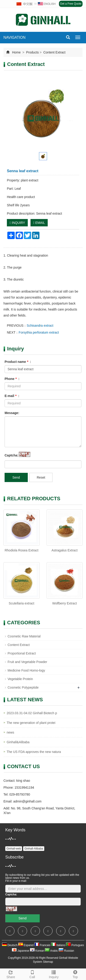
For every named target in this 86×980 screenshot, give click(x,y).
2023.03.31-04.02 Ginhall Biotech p (32, 713)
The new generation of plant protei (31, 723)
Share (11, 974)
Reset (41, 477)
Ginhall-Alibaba (34, 849)
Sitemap (48, 962)
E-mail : (12, 396)
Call (32, 974)
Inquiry (54, 974)
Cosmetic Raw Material (24, 636)
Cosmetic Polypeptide (23, 687)
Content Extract (54, 52)
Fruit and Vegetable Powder (27, 662)
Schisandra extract (40, 326)
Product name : (18, 362)
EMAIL (39, 223)
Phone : (12, 379)
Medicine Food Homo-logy (26, 670)
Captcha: (11, 455)
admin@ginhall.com (27, 801)
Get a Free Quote (71, 4)
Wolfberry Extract (65, 603)
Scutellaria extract (21, 603)
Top (75, 974)
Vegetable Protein (20, 679)
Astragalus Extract (64, 550)
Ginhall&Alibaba (18, 742)
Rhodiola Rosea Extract (21, 550)
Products (32, 52)
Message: (12, 413)
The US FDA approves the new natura (34, 752)
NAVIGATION (14, 37)
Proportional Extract (22, 653)
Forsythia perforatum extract (39, 332)
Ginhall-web (14, 849)
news (10, 732)
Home (16, 52)
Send (16, 477)
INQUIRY (17, 223)
